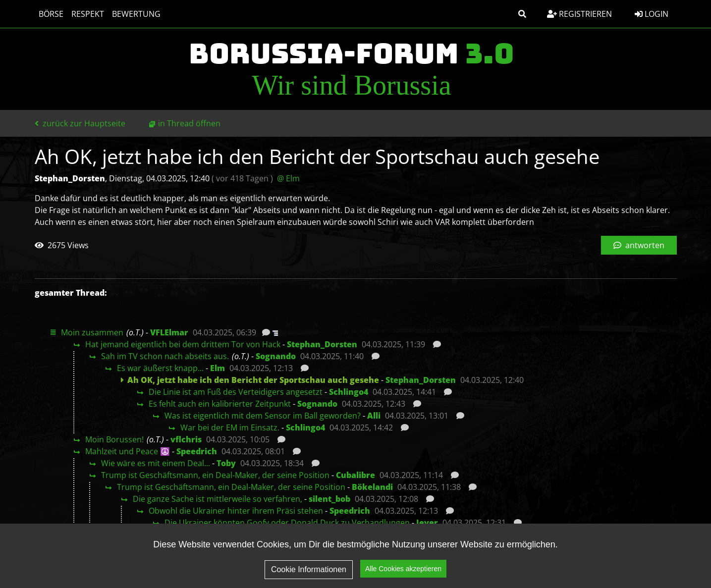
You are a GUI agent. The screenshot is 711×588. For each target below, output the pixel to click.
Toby (226, 463)
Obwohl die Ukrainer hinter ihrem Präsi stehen (236, 511)
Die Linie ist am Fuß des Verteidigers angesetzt (236, 392)
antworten (639, 245)
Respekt (88, 14)
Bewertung (136, 14)
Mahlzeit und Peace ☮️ (128, 451)
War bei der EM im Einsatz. (230, 428)
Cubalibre (355, 475)
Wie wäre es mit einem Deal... (156, 463)
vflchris (186, 439)
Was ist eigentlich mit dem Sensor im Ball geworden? (263, 416)
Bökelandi (372, 487)
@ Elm (288, 178)
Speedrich (197, 451)
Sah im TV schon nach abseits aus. (165, 356)
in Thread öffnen (189, 123)
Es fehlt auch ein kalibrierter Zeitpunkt (220, 404)
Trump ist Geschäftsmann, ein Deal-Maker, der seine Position (215, 475)
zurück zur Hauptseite (80, 123)
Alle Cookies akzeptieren (403, 570)
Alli (374, 416)
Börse (51, 14)
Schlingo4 (349, 392)
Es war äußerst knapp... (160, 368)
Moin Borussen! (114, 439)
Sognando (276, 356)
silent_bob (329, 499)
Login (652, 14)
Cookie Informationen (309, 571)
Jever (427, 523)
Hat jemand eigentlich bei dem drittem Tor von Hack (183, 344)
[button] (522, 14)
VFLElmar (169, 332)
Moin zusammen (92, 332)
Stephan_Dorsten (322, 344)
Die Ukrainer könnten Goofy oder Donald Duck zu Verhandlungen (287, 523)
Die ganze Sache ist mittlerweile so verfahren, (218, 499)
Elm (218, 368)
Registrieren (579, 14)
